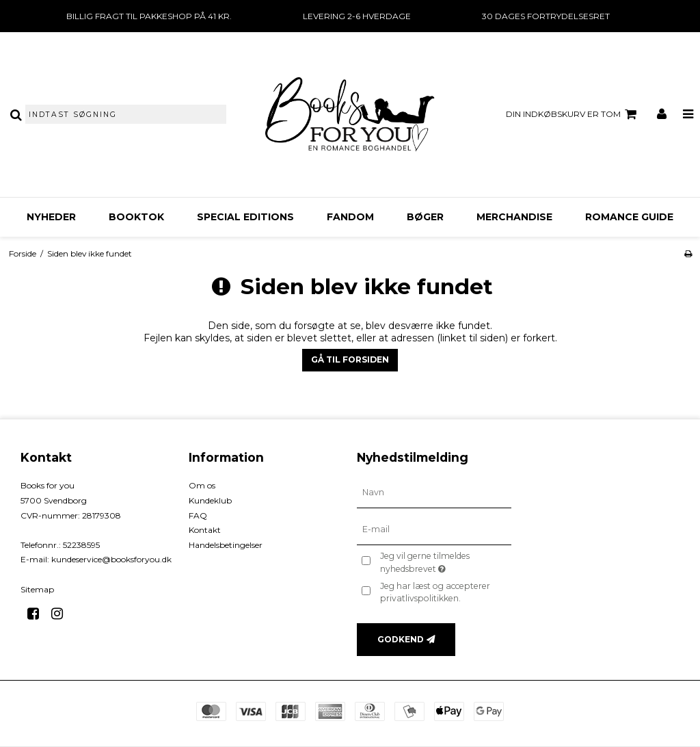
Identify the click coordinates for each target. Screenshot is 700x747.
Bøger (425, 217)
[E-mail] (434, 529)
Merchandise (514, 217)
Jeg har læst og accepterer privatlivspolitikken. (435, 592)
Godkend (401, 639)
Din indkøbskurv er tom (573, 114)
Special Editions (245, 217)
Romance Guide (629, 217)
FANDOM (350, 217)
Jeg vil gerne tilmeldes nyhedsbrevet (445, 562)
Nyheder (51, 217)
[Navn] (434, 493)
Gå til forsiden (350, 359)
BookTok (136, 217)
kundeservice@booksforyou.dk (111, 559)
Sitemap (37, 589)
